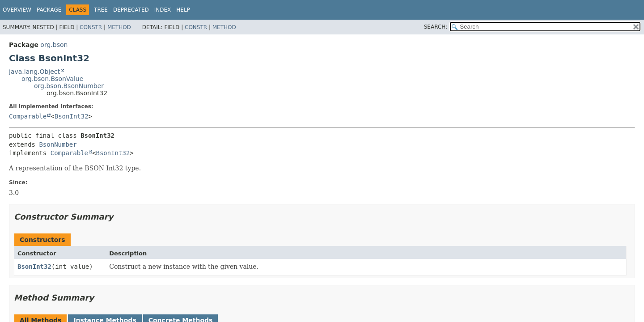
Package (49, 10)
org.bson (54, 45)
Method (119, 27)
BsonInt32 (72, 116)
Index (163, 10)
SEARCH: (436, 27)
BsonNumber (58, 144)
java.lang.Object (34, 72)
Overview (17, 10)
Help (183, 10)
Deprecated (131, 10)
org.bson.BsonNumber (69, 86)
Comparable (28, 116)
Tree (101, 10)
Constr (91, 27)
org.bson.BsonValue (52, 79)
